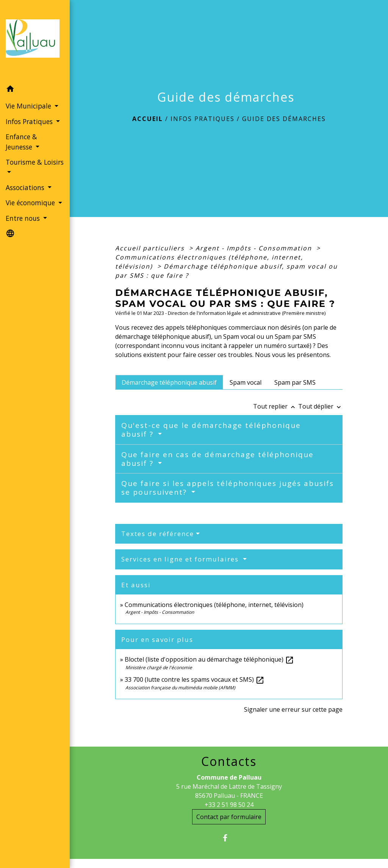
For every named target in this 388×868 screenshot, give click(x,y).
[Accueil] (35, 41)
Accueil (148, 119)
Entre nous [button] (24, 218)
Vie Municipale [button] (29, 106)
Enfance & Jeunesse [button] (21, 142)
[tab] (169, 382)
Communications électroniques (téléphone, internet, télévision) (214, 605)
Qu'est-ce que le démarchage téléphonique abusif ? (211, 430)
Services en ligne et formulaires (181, 559)
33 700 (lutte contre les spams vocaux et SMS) (195, 679)
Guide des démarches (284, 119)
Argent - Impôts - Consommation (255, 248)
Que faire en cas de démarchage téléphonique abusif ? (217, 459)
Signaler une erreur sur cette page (293, 709)
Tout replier (276, 406)
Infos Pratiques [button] (30, 121)
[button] (35, 90)
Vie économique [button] (31, 203)
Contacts (229, 761)
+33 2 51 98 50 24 (229, 805)
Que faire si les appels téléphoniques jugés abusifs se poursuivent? (228, 488)
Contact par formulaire (229, 817)
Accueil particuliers (151, 248)
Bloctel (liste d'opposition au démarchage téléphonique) (209, 659)
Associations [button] (26, 187)
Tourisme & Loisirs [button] (35, 162)
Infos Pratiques (203, 119)
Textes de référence (158, 534)
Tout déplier (320, 406)
